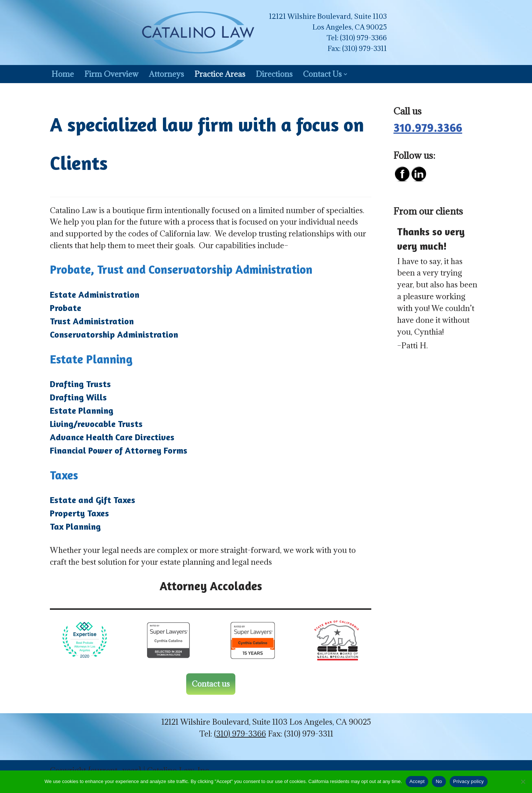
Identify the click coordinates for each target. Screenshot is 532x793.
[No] (523, 782)
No (439, 781)
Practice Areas (220, 74)
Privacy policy (469, 781)
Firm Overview (111, 74)
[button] (347, 74)
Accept (417, 781)
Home (63, 74)
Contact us (211, 684)
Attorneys (166, 74)
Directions (275, 74)
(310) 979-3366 (363, 38)
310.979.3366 (428, 128)
